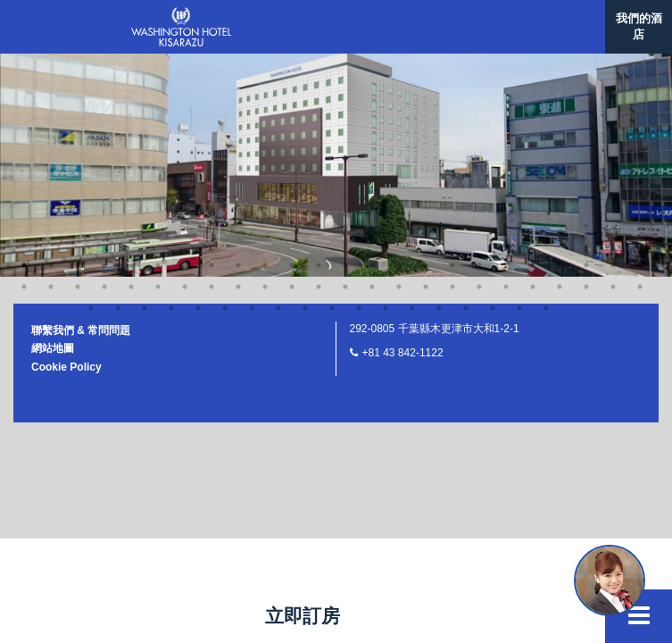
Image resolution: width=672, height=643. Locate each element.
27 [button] (24, 64)
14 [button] (345, 43)
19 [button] (479, 43)
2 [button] (24, 43)
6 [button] (131, 43)
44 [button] (479, 64)
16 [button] (399, 43)
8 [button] (185, 43)
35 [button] (238, 64)
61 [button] (359, 86)
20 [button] (506, 43)
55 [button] (198, 86)
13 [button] (319, 43)
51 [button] (91, 86)
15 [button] (372, 43)
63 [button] (412, 86)
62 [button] (386, 86)
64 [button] (439, 86)
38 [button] (319, 64)
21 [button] (533, 43)
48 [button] (586, 64)
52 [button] (118, 86)
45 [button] (506, 64)
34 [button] (212, 64)
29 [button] (78, 64)
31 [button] (131, 64)
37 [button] (292, 64)
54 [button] (171, 86)
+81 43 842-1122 (403, 130)
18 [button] (452, 43)
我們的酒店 (639, 26)
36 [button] (265, 64)
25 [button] (640, 43)
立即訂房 (303, 616)
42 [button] (426, 64)
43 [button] (452, 64)
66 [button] (493, 86)
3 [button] (51, 43)
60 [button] (332, 86)
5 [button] (104, 43)
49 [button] (613, 64)
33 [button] (185, 64)
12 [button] (292, 43)
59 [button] (305, 86)
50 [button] (640, 64)
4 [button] (78, 43)
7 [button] (158, 43)
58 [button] (278, 86)
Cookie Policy (66, 145)
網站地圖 (53, 126)
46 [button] (533, 64)
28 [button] (51, 64)
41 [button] (399, 64)
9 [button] (212, 43)
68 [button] (546, 86)
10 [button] (238, 43)
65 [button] (466, 86)
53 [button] (145, 86)
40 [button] (372, 64)
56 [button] (225, 86)
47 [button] (560, 64)
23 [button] (586, 43)
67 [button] (519, 86)
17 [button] (426, 43)
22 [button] (560, 43)
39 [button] (345, 64)
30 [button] (104, 64)
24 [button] (613, 43)
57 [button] (252, 86)
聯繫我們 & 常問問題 (81, 108)
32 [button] (158, 64)
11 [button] (265, 43)
